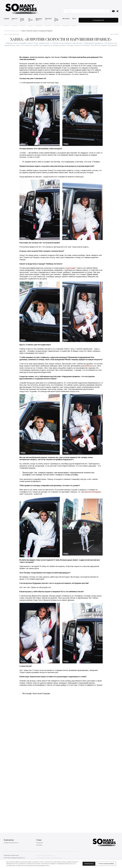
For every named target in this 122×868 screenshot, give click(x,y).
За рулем (38, 19)
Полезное (63, 19)
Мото (95, 19)
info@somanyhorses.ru (11, 843)
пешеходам (70, 306)
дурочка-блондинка (93, 530)
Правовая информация (11, 855)
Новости (14, 19)
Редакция (40, 843)
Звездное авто (50, 19)
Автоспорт (87, 19)
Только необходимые (106, 864)
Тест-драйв (75, 19)
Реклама (39, 845)
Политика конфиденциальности (14, 858)
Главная (6, 19)
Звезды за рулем (15, 29)
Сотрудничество (109, 19)
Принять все (89, 864)
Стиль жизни (26, 19)
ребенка (88, 404)
